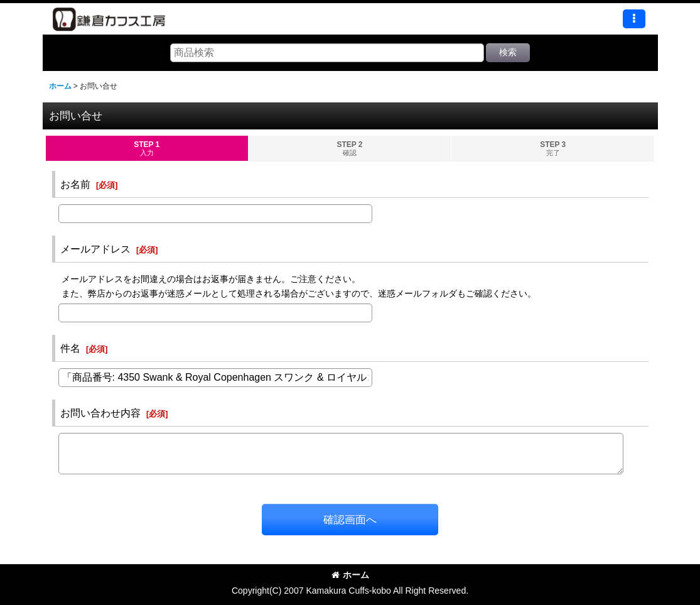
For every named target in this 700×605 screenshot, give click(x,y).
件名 (70, 348)
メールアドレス (95, 249)
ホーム (350, 575)
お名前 (75, 184)
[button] (634, 19)
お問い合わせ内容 (100, 413)
